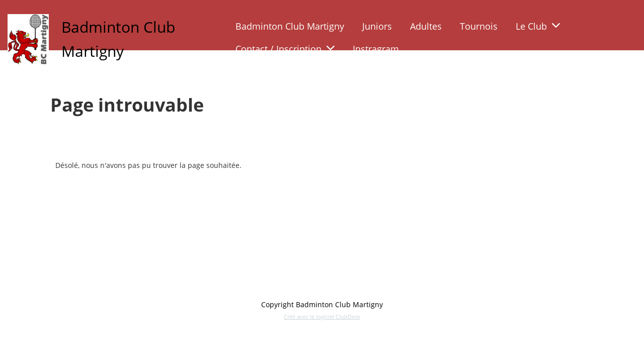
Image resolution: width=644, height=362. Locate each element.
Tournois (479, 26)
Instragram (376, 49)
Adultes (426, 26)
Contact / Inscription (285, 49)
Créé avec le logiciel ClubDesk (322, 316)
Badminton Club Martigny (290, 26)
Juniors (377, 26)
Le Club (538, 26)
